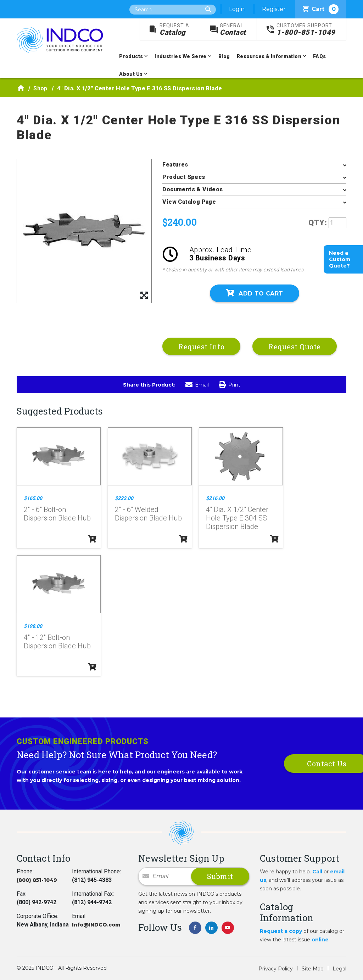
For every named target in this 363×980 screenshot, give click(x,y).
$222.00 (124, 498)
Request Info (201, 347)
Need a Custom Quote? (340, 259)
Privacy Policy (276, 969)
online (320, 940)
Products (131, 56)
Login (237, 9)
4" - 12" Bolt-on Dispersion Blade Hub (57, 642)
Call (317, 872)
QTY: (318, 223)
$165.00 (33, 498)
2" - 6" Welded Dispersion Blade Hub (148, 514)
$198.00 (33, 626)
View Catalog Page (189, 202)
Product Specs (184, 177)
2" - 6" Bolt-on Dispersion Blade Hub (57, 514)
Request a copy (281, 931)
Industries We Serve (181, 56)
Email (197, 385)
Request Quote (295, 347)
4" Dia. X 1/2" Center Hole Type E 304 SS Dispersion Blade (237, 518)
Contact (233, 30)
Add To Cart (255, 293)
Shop (40, 88)
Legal (339, 969)
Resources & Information (269, 56)
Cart (321, 9)
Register (274, 9)
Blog (224, 56)
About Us (131, 74)
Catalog (174, 30)
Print (230, 385)
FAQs (320, 56)
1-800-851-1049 (306, 30)
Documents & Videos (192, 189)
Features (175, 165)
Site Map (313, 969)
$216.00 (215, 498)
